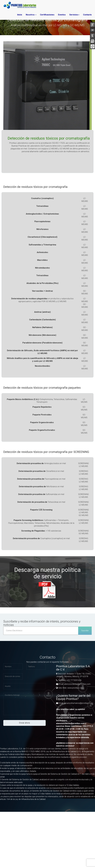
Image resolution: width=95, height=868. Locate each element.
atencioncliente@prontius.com (77, 684)
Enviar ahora (24, 723)
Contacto (87, 15)
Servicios (74, 15)
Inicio (20, 15)
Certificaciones (47, 15)
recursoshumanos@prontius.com (78, 703)
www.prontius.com (75, 688)
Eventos (62, 15)
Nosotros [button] (31, 15)
